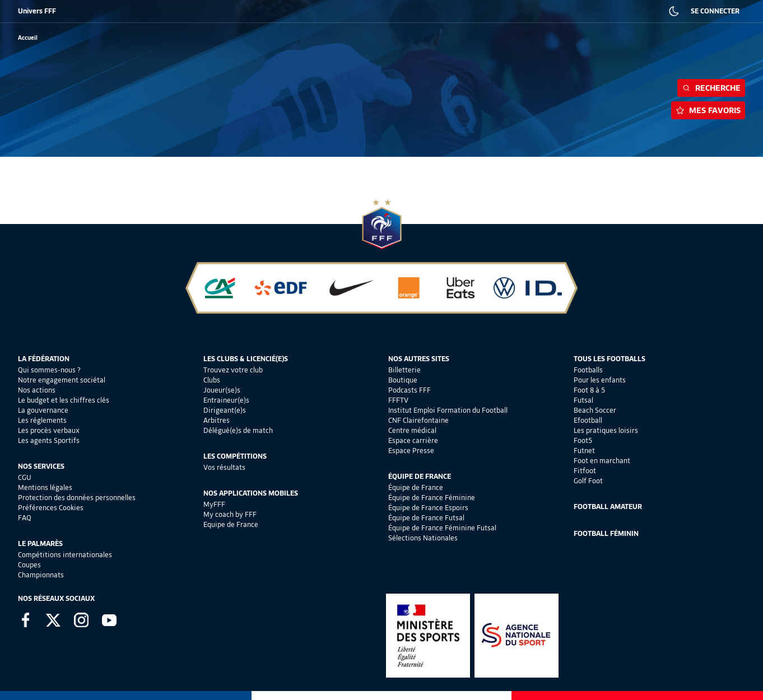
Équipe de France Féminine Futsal (442, 528)
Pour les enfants (600, 380)
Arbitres (217, 420)
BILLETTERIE (58, 11)
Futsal (583, 400)
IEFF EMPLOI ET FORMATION (305, 11)
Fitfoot (585, 471)
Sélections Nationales (423, 538)
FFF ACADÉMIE (201, 11)
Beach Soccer (595, 410)
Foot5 (583, 440)
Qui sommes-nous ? (49, 370)
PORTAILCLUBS (436, 11)
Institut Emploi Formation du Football (448, 410)
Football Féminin (606, 533)
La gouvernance (43, 410)
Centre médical (412, 430)
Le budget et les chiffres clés (64, 400)
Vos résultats (224, 467)
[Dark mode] (674, 11)
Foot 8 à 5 (589, 390)
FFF (23, 11)
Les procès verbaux (49, 430)
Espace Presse (411, 451)
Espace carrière (413, 440)
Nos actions (37, 390)
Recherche (711, 88)
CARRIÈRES (563, 11)
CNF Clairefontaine (418, 420)
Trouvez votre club (233, 370)
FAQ (25, 518)
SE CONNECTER (715, 11)
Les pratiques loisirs (606, 430)
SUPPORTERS (148, 11)
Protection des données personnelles (77, 498)
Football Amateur (608, 507)
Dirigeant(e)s (225, 410)
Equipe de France (231, 524)
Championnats (41, 575)
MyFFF (214, 504)
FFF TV (244, 11)
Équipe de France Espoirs (428, 508)
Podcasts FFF (410, 390)
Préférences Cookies (51, 508)
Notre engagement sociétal (62, 380)
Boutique (403, 380)
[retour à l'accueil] (28, 38)
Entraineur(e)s (226, 400)
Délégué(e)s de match (238, 430)
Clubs (212, 380)
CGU (25, 477)
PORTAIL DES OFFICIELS (502, 11)
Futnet (584, 451)
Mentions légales (45, 487)
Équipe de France (416, 487)
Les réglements (42, 420)
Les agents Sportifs (49, 440)
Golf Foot (588, 481)
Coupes (29, 565)
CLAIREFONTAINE (380, 11)
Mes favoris (708, 110)
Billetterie (404, 370)
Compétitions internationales (65, 555)
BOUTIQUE (103, 11)
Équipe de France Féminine (432, 498)
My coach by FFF (230, 514)
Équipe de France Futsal (426, 518)
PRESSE (602, 11)
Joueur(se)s (222, 390)
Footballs (588, 370)
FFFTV (398, 400)
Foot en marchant (602, 461)
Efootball (588, 420)
